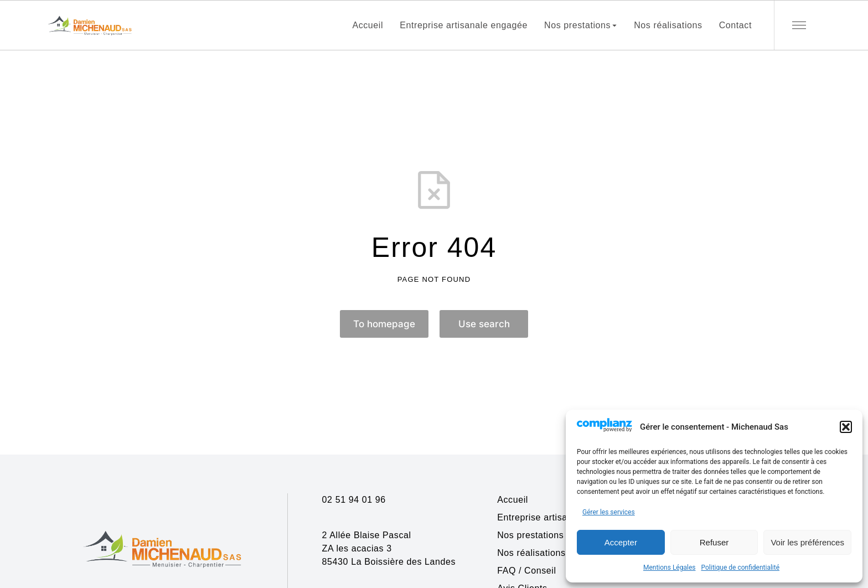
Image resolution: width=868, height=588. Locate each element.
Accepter (621, 542)
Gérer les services (609, 512)
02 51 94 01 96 (354, 500)
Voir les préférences (807, 542)
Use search (484, 324)
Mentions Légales (670, 568)
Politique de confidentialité (740, 568)
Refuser (714, 542)
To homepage (384, 324)
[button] (846, 427)
